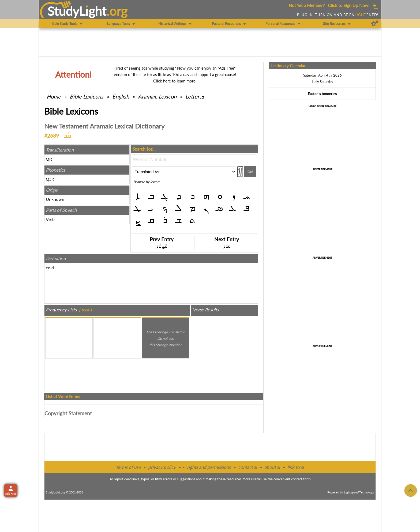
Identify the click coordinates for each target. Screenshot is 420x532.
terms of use (128, 467)
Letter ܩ (195, 96)
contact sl (247, 467)
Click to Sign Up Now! (349, 5)
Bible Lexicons (87, 96)
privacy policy (162, 467)
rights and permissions (209, 467)
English (121, 96)
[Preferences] (375, 24)
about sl (272, 467)
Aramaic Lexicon (157, 96)
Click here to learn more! (175, 81)
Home (54, 96)
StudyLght (77, 11)
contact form (301, 479)
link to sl (296, 467)
